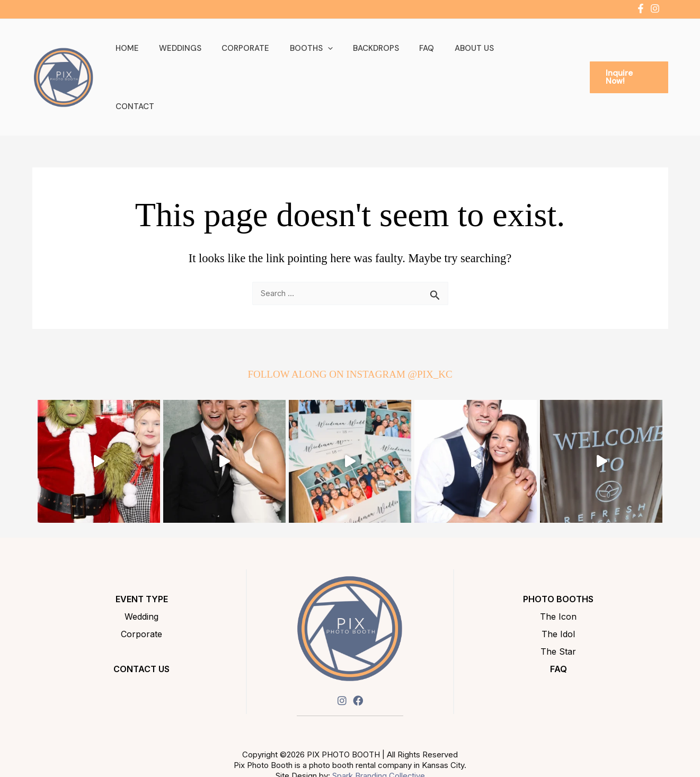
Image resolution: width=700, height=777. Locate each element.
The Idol (558, 595)
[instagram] (656, 8)
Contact (524, 57)
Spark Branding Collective (378, 736)
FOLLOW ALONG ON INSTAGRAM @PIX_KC (350, 335)
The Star (558, 612)
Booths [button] (319, 57)
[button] (336, 57)
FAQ (426, 57)
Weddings (197, 57)
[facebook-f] (642, 8)
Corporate (258, 57)
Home (148, 57)
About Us (469, 57)
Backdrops (380, 57)
